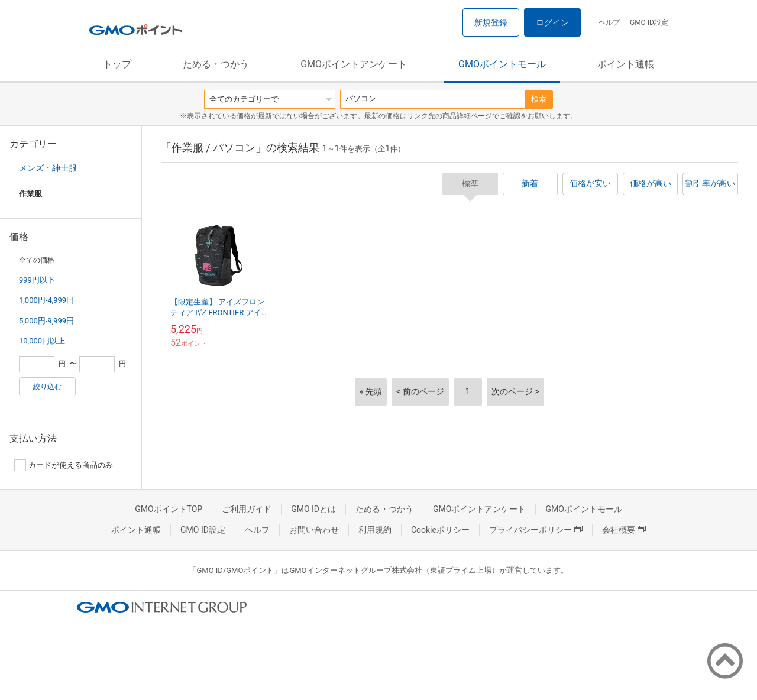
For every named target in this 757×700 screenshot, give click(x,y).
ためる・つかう (216, 64)
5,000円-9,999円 (46, 321)
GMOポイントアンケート (354, 64)
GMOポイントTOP (169, 509)
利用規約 (375, 530)
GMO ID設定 (649, 22)
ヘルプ (609, 22)
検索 (539, 99)
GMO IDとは (313, 509)
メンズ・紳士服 (48, 168)
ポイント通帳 (626, 64)
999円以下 (37, 280)
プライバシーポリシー (536, 530)
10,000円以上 (42, 341)
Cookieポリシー (440, 530)
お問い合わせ (314, 530)
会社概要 (624, 530)
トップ (117, 64)
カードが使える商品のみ (64, 465)
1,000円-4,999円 (46, 300)
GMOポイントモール (502, 64)
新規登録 (491, 22)
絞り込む (47, 387)
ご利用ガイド (247, 509)
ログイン (552, 22)
